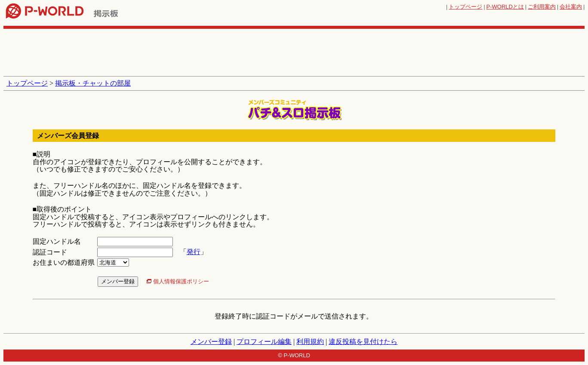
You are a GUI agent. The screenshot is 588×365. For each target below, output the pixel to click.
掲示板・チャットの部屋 (93, 83)
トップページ (465, 7)
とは (505, 7)
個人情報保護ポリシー (181, 281)
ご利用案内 (542, 7)
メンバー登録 (211, 342)
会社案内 (571, 7)
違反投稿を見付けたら (363, 342)
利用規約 (310, 342)
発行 (194, 252)
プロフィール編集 (264, 342)
